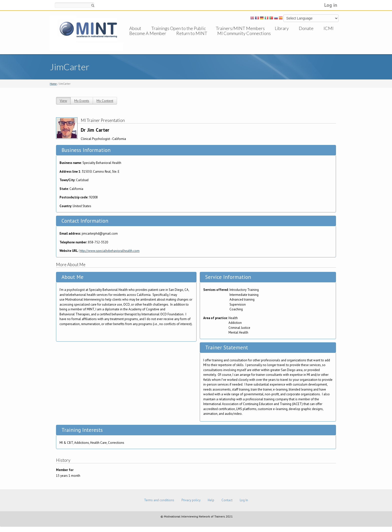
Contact (227, 500)
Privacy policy (191, 500)
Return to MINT (192, 38)
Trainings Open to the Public (178, 28)
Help (211, 500)
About (135, 28)
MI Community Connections (244, 38)
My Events (82, 101)
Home (53, 84)
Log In (244, 500)
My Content (105, 101)
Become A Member (148, 38)
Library (282, 28)
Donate (306, 28)
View (63, 101)
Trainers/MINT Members (240, 28)
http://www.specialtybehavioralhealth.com (109, 251)
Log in (331, 5)
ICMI (328, 28)
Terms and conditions (159, 500)
